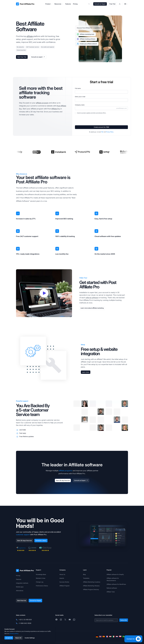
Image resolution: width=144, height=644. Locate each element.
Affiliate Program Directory (91, 589)
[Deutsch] (97, 637)
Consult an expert (38, 57)
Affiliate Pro (56, 109)
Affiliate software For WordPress (116, 584)
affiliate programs (66, 471)
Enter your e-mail (80, 97)
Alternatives (20, 591)
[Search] (90, 4)
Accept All (9, 638)
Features (19, 579)
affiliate (30, 36)
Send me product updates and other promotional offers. (92, 113)
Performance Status (42, 586)
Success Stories (64, 582)
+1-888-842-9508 (25, 623)
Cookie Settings (30, 638)
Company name (80, 105)
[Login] (120, 4)
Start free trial (22, 601)
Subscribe (124, 620)
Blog (84, 574)
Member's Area (41, 578)
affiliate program (42, 103)
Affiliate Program (64, 586)
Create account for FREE (101, 127)
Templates (86, 578)
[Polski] (120, 637)
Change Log (40, 582)
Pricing (18, 576)
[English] (100, 637)
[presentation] (89, 120)
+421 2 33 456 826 (25, 620)
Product (49, 4)
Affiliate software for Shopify (115, 574)
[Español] (104, 637)
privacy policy (14, 633)
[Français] (107, 637)
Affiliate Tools (111, 592)
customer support (23, 535)
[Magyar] (110, 637)
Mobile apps (20, 587)
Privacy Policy (110, 132)
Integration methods (22, 583)
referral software (92, 298)
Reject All (18, 638)
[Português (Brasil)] (124, 637)
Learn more (86, 372)
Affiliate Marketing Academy (92, 582)
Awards (62, 578)
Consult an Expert (100, 4)
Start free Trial (22, 57)
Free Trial (112, 4)
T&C (102, 132)
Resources (59, 4)
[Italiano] (114, 637)
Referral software (112, 588)
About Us (62, 574)
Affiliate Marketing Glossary (91, 586)
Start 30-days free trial (24, 541)
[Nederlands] (117, 637)
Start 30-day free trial (63, 480)
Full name (78, 88)
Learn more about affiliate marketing (92, 308)
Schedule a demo (41, 541)
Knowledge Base (41, 574)
